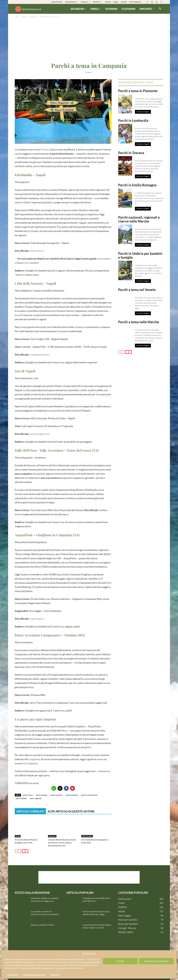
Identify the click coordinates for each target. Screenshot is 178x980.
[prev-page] (18, 851)
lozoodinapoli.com (40, 434)
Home (17, 17)
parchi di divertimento (89, 795)
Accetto (120, 961)
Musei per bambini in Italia (42, 925)
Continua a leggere (143, 112)
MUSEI (116, 2)
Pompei (44, 149)
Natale (18, 836)
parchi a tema (28, 795)
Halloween (52, 836)
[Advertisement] (89, 39)
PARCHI (108, 2)
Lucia (89, 72)
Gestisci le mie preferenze (156, 961)
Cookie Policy (13, 975)
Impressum (55, 975)
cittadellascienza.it (40, 355)
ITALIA (24, 17)
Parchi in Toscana (131, 153)
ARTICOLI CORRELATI (30, 811)
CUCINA (124, 2)
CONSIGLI (85, 2)
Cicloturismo (128, 9)
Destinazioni (78, 9)
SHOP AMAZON (135, 2)
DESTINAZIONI (72, 2)
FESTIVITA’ (98, 2)
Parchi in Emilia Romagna (137, 185)
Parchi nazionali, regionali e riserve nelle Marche (139, 219)
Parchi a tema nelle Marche (139, 322)
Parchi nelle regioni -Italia (136, 82)
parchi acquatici (42, 795)
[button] (160, 9)
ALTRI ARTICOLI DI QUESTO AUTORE (71, 811)
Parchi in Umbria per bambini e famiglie (140, 255)
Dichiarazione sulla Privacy (34, 975)
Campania (33, 17)
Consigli (96, 9)
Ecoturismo (111, 9)
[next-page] (25, 851)
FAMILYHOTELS (57, 2)
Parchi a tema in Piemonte (138, 91)
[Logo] (28, 9)
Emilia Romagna (87, 836)
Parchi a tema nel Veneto (137, 290)
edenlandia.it (37, 251)
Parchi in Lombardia (133, 120)
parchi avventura (57, 795)
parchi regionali (36, 798)
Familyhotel (147, 9)
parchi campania (72, 795)
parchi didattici (21, 798)
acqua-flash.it (37, 619)
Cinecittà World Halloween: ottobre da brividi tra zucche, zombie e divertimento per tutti (62, 843)
